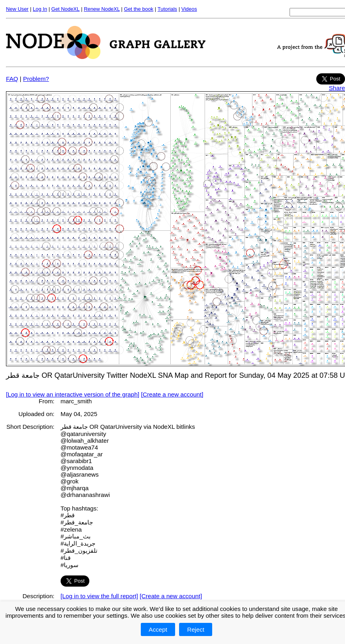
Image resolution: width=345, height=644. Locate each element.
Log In (40, 9)
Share (337, 88)
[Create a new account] (172, 394)
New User (17, 9)
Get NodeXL (66, 9)
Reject (196, 629)
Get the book (139, 9)
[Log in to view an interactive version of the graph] (73, 394)
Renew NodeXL (102, 9)
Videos (189, 9)
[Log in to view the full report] (99, 596)
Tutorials (167, 9)
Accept (158, 629)
